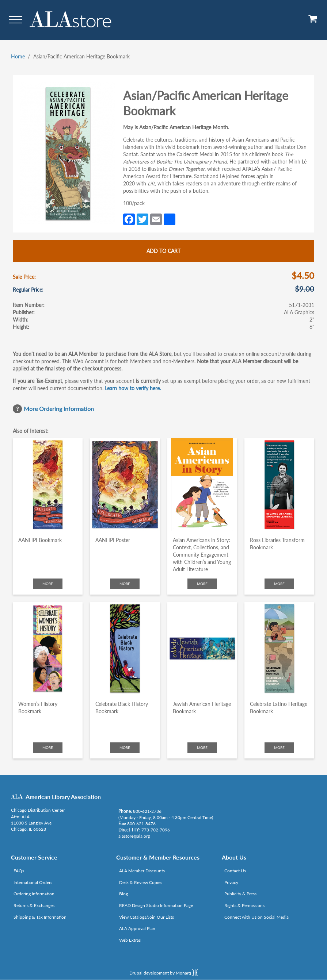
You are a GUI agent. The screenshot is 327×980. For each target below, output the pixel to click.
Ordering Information (34, 894)
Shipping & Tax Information (40, 917)
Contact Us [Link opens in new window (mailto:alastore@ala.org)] (235, 871)
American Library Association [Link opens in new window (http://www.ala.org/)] (63, 797)
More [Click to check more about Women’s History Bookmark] (48, 748)
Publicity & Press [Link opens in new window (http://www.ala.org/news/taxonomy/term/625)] (240, 894)
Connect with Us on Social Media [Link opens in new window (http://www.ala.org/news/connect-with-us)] (256, 917)
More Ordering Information (59, 409)
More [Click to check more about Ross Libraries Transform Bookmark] (279, 584)
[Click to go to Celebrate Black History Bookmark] (125, 648)
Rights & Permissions (244, 905)
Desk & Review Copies (141, 882)
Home (18, 56)
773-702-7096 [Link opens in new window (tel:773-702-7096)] (156, 830)
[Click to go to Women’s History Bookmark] (48, 648)
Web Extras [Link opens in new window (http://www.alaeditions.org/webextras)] (130, 940)
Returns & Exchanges (34, 905)
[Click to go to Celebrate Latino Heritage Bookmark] (279, 648)
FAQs (19, 871)
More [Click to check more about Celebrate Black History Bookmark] (125, 748)
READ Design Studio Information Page (156, 905)
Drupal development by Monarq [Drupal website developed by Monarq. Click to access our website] (164, 973)
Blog (123, 894)
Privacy (231, 882)
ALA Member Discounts (142, 871)
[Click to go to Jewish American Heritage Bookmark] (202, 648)
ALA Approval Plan (137, 928)
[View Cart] (313, 21)
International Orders (33, 882)
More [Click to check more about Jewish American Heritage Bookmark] (202, 748)
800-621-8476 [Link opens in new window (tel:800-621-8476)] (141, 824)
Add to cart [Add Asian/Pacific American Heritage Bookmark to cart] (163, 251)
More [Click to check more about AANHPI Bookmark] (48, 584)
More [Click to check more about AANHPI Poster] (125, 584)
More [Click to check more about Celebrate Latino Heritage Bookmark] (279, 748)
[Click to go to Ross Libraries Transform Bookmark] (279, 485)
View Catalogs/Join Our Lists (147, 917)
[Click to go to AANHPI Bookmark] (48, 485)
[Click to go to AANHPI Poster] (125, 485)
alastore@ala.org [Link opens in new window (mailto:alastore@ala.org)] (134, 836)
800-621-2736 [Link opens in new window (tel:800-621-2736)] (147, 811)
